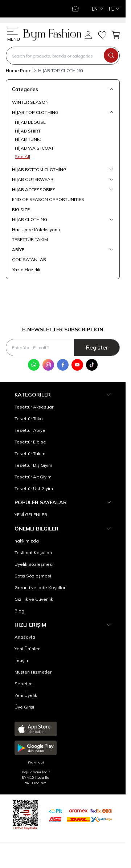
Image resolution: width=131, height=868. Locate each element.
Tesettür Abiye (30, 430)
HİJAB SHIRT (28, 131)
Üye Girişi (24, 707)
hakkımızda (27, 541)
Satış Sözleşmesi (33, 576)
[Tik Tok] (92, 365)
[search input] (63, 56)
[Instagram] (48, 365)
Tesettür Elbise (30, 442)
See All (22, 156)
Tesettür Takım (30, 453)
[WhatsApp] (34, 365)
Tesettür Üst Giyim (34, 488)
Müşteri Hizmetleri (34, 672)
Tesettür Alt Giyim (33, 477)
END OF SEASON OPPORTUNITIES (48, 199)
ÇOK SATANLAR (29, 259)
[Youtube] (77, 365)
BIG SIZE (21, 210)
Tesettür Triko (29, 419)
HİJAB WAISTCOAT (34, 148)
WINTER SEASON (30, 102)
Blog (19, 611)
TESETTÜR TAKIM (30, 239)
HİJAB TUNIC (28, 139)
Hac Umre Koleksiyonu (36, 230)
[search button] (111, 55)
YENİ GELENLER (31, 515)
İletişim (22, 660)
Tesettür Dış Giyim (33, 465)
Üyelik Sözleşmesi (34, 564)
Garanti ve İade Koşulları (40, 587)
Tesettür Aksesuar (34, 407)
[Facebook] (63, 365)
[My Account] (76, 9)
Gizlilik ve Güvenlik (34, 599)
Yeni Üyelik (26, 695)
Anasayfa (25, 637)
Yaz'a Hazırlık (26, 270)
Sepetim (24, 684)
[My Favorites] (102, 35)
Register (97, 347)
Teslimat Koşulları (33, 553)
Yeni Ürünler (27, 649)
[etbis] (25, 814)
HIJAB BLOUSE (30, 122)
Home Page (19, 70)
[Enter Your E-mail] (63, 348)
